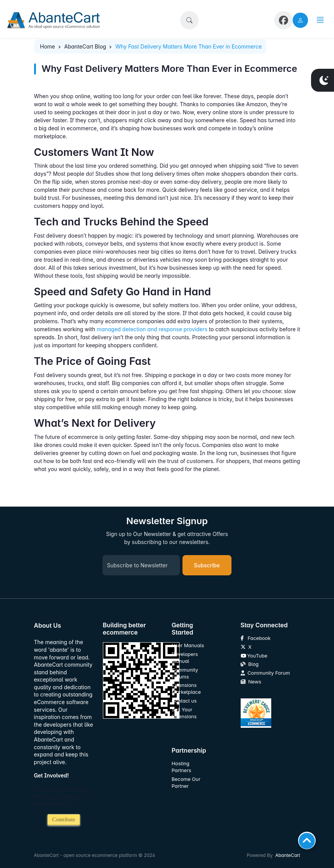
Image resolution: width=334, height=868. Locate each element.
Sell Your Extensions (184, 713)
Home (48, 46)
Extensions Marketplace (186, 689)
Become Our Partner (186, 783)
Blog (250, 664)
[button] (189, 20)
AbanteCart (288, 855)
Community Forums (185, 673)
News (251, 682)
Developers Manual (185, 658)
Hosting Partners (182, 767)
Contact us (184, 701)
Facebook (256, 638)
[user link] (300, 20)
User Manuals (188, 645)
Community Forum (265, 673)
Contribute (64, 820)
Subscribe (207, 565)
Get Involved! (52, 775)
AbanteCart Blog (85, 46)
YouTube (254, 656)
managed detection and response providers (152, 329)
